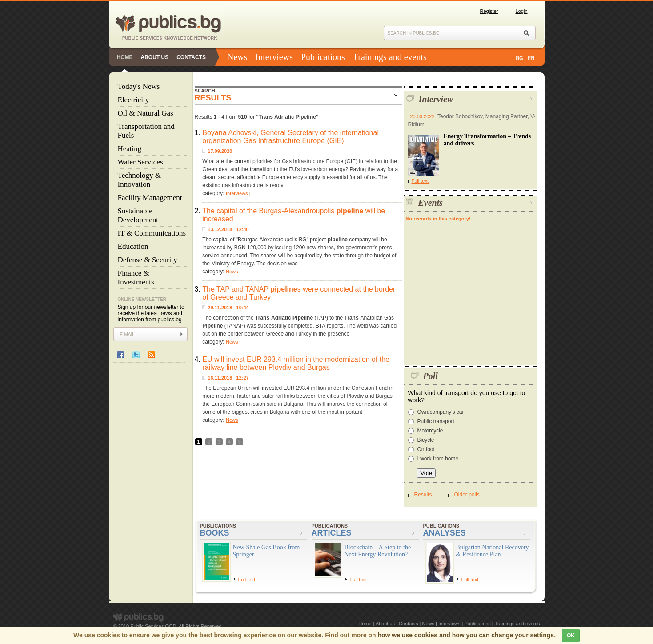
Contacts (191, 57)
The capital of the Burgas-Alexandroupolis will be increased (294, 215)
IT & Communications (152, 233)
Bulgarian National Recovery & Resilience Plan (493, 551)
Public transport (436, 421)
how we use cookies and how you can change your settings (466, 635)
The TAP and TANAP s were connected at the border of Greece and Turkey (299, 293)
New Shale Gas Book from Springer (266, 551)
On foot (426, 449)
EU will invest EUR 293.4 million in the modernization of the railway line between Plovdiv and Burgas (296, 363)
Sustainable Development (138, 215)
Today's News (139, 86)
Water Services (140, 162)
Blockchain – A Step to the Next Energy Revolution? (378, 551)
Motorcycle (430, 431)
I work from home (438, 459)
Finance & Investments (136, 278)
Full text (419, 181)
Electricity (134, 100)
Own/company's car (441, 412)
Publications (323, 57)
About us (155, 57)
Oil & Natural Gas (146, 113)
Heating (130, 149)
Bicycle (426, 440)
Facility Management (150, 198)
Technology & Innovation (139, 180)
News (237, 57)
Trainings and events (390, 57)
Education (133, 246)
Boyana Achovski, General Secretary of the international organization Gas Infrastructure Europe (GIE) (290, 137)
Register (489, 11)
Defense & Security (148, 260)
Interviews (274, 57)
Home (125, 57)
